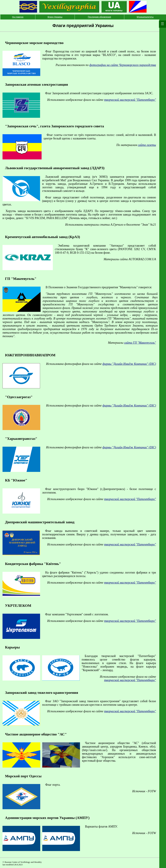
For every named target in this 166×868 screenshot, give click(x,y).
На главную (18, 17)
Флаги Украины (55, 17)
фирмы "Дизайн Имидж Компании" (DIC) (129, 364)
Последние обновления (99, 17)
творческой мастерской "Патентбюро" (130, 100)
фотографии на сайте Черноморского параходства (123, 65)
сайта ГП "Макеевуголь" (140, 343)
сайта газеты (147, 145)
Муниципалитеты (145, 17)
